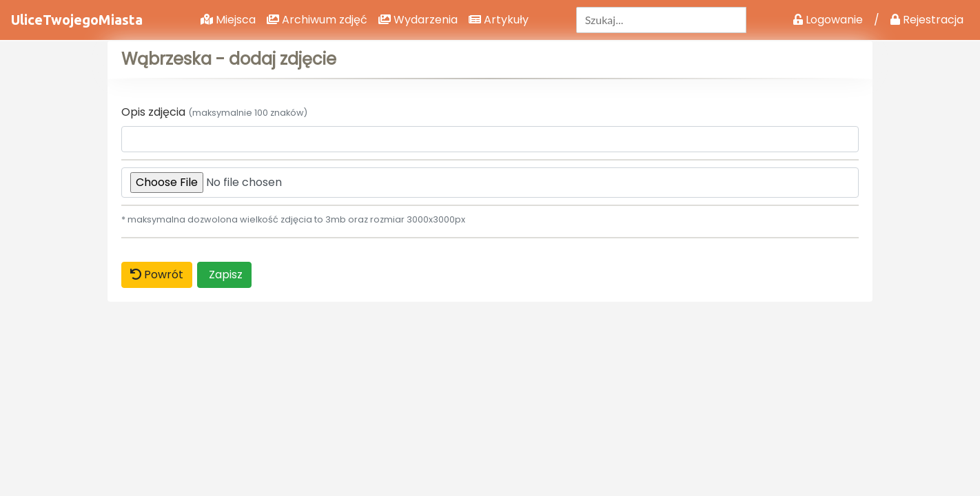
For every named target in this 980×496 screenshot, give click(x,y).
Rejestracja (927, 20)
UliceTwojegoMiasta (77, 20)
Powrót (157, 275)
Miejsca (228, 20)
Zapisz (224, 275)
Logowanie (828, 20)
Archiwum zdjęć (317, 20)
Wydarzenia (418, 20)
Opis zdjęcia (214, 112)
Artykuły (499, 20)
